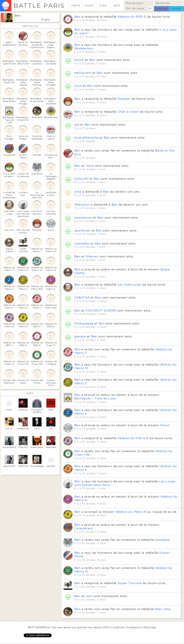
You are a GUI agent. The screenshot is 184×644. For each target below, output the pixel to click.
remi (89, 596)
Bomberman (84, 48)
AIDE (117, 6)
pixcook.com (85, 627)
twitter (176, 9)
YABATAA (82, 297)
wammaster (83, 218)
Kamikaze (162, 540)
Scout (165, 425)
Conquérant (84, 528)
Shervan (92, 256)
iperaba (80, 336)
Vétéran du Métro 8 (133, 438)
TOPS (103, 6)
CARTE (76, 6)
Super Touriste (130, 583)
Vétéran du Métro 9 (131, 512)
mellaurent (83, 73)
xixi (77, 125)
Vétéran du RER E (132, 17)
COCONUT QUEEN (101, 310)
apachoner (82, 230)
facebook (161, 9)
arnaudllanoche (86, 138)
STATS (89, 6)
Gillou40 (81, 179)
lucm (78, 86)
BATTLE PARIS (39, 6)
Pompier (124, 99)
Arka (78, 192)
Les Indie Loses (129, 285)
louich (79, 60)
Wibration (82, 205)
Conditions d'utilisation (126, 627)
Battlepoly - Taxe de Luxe (95, 398)
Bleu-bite (163, 609)
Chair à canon (128, 112)
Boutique (150, 627)
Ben (17, 15)
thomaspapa (84, 323)
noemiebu (82, 243)
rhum (90, 166)
